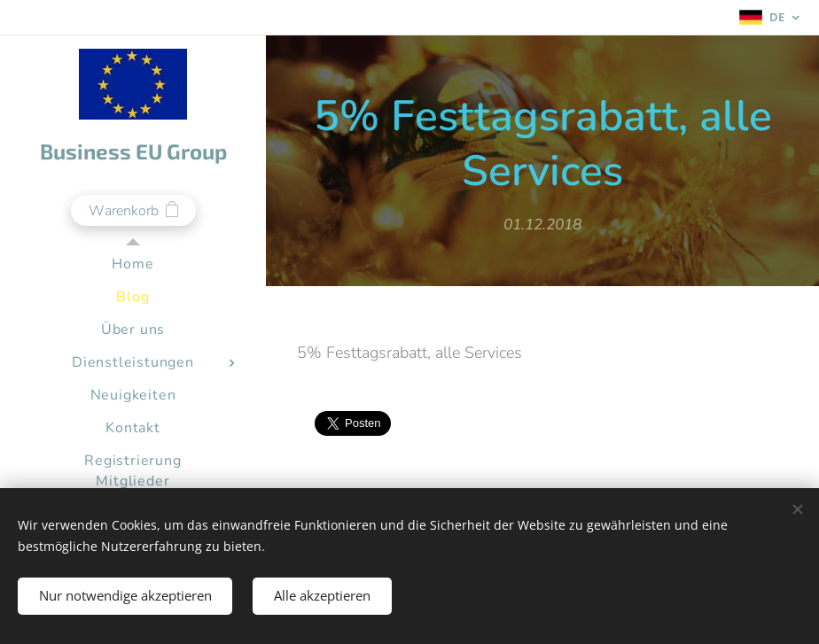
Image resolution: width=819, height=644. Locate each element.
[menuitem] (133, 264)
